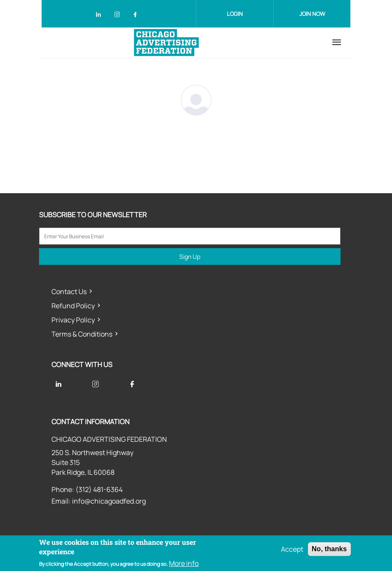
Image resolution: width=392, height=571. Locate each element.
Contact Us (69, 292)
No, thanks (329, 549)
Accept (292, 549)
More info (184, 563)
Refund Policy (73, 306)
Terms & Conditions (82, 334)
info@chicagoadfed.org (109, 501)
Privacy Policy (73, 320)
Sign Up (190, 257)
